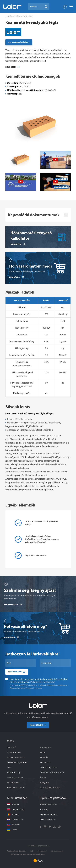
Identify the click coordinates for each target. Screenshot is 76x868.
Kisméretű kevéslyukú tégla (21, 16)
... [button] (6, 16)
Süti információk (57, 851)
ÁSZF (32, 851)
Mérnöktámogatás (15, 777)
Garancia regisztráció (49, 767)
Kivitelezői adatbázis (16, 757)
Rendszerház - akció (16, 788)
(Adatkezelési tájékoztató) (43, 693)
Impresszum (42, 851)
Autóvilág (44, 809)
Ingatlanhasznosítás (48, 804)
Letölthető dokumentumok (52, 772)
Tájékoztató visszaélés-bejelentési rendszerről (28, 854)
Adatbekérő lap (14, 772)
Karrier (43, 752)
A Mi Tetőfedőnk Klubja (50, 788)
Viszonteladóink (14, 752)
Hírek (9, 767)
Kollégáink (44, 783)
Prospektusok (46, 747)
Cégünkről (12, 747)
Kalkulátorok (45, 762)
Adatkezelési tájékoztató (16, 851)
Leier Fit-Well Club (48, 819)
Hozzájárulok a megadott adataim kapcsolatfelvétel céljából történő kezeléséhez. (36, 691)
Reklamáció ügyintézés (17, 762)
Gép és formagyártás (49, 814)
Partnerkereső (13, 783)
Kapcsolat (44, 757)
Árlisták (43, 777)
